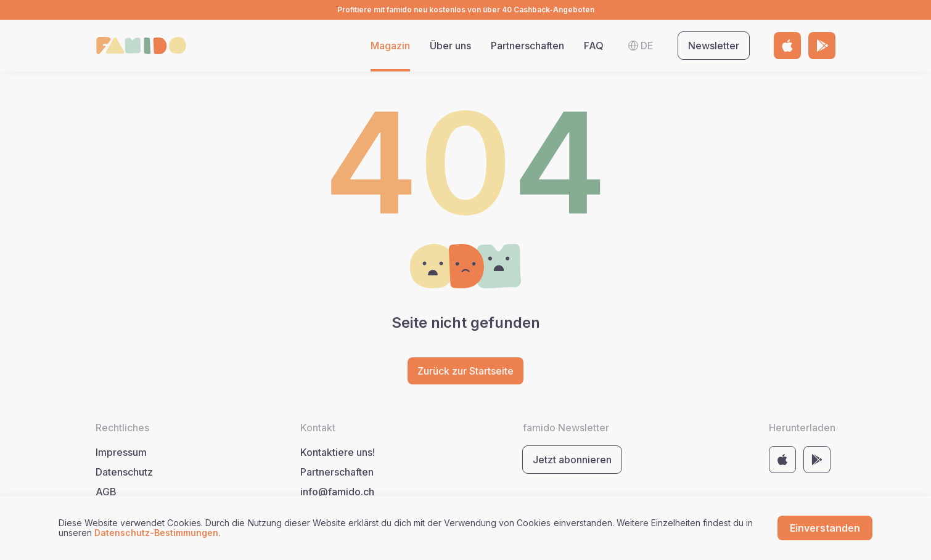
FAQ (594, 46)
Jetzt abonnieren (572, 460)
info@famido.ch (337, 492)
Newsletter (714, 46)
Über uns (450, 46)
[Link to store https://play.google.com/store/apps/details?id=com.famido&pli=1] (822, 46)
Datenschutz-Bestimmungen (156, 533)
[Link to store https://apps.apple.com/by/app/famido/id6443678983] (787, 46)
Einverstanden (825, 528)
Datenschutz (124, 472)
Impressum (121, 452)
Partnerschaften (527, 46)
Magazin (390, 46)
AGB (106, 492)
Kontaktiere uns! (338, 452)
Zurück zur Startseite (465, 371)
